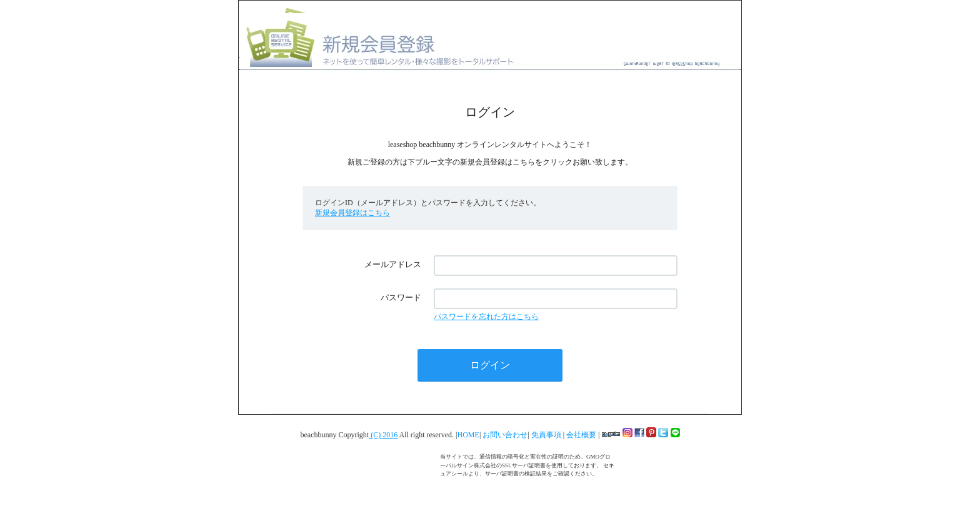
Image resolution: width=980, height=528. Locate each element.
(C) (376, 435)
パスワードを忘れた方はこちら (486, 317)
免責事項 (547, 435)
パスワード (401, 297)
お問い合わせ (505, 435)
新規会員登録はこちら (352, 213)
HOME (468, 435)
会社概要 (582, 435)
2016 (390, 435)
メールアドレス (393, 264)
